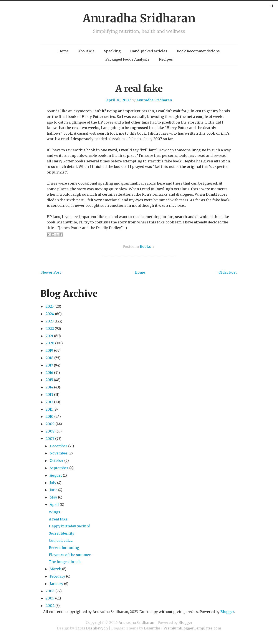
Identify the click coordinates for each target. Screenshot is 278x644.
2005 (50, 598)
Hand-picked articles (149, 51)
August (56, 475)
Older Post (228, 272)
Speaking (112, 51)
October (57, 461)
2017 (49, 365)
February (57, 576)
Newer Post (51, 272)
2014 (49, 387)
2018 (50, 358)
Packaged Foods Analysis (127, 59)
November (59, 453)
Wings (55, 512)
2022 (50, 329)
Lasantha (152, 628)
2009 (50, 424)
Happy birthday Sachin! (69, 526)
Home (63, 51)
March (55, 569)
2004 (50, 606)
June (54, 490)
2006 (50, 591)
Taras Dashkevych (91, 628)
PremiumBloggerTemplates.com (192, 628)
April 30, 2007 (118, 100)
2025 (50, 306)
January (56, 584)
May (53, 497)
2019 (49, 350)
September (59, 468)
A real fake (139, 89)
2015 (49, 380)
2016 (49, 373)
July (53, 483)
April (54, 505)
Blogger (227, 612)
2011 (49, 409)
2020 (50, 343)
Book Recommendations (198, 51)
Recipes (166, 59)
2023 (50, 321)
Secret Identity (62, 533)
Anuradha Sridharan (139, 18)
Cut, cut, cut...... (61, 540)
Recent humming (64, 548)
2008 (50, 431)
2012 (49, 402)
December (59, 446)
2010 (50, 416)
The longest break (65, 562)
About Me (86, 51)
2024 (50, 314)
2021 (49, 336)
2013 (49, 395)
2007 (50, 439)
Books (145, 246)
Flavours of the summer (70, 555)
